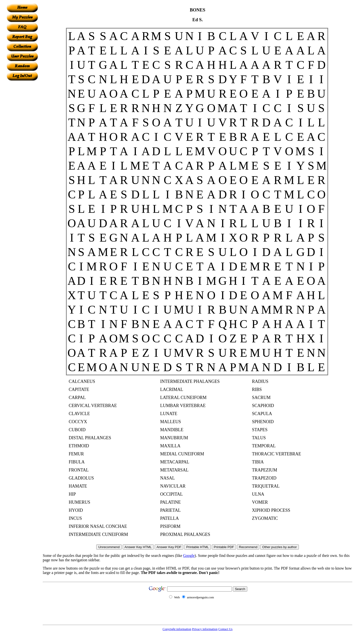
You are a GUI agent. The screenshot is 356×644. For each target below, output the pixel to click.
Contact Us (226, 629)
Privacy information (205, 629)
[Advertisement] (22, 154)
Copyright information (177, 629)
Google (189, 556)
